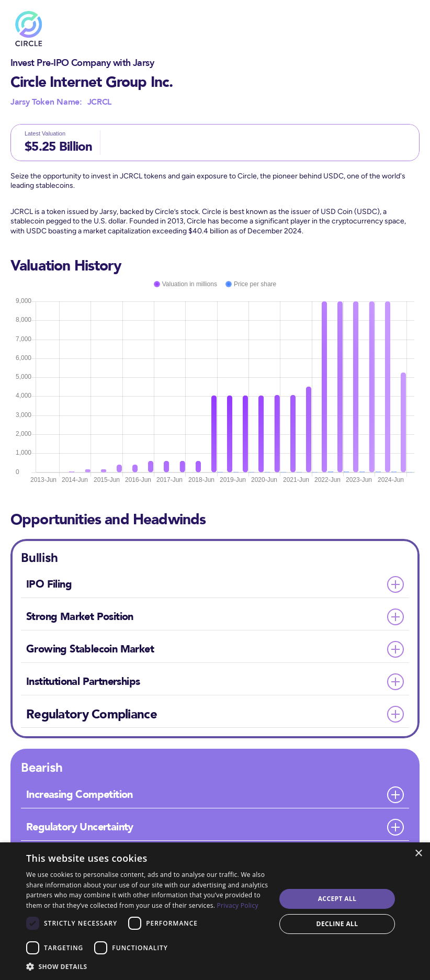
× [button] (418, 854)
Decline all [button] (337, 924)
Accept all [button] (337, 899)
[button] (147, 966)
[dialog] (215, 911)
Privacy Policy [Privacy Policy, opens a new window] (238, 905)
